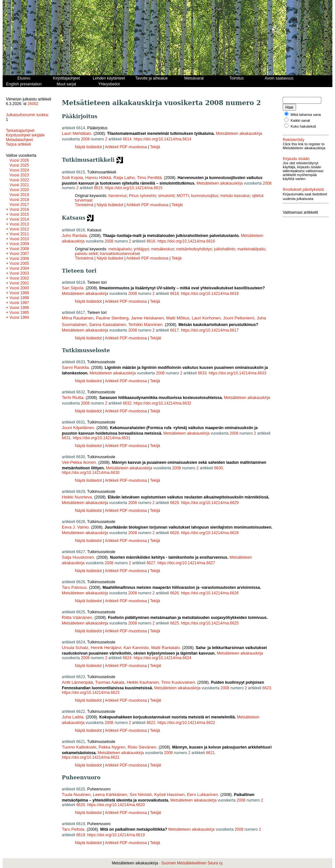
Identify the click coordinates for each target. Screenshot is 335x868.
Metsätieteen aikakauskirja (239, 134)
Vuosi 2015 (19, 214)
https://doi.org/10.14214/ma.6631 (101, 438)
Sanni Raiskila (75, 367)
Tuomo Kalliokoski (79, 747)
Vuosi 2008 (19, 249)
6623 (267, 688)
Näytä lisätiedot (89, 147)
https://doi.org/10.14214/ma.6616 (186, 241)
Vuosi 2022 (19, 180)
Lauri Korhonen (206, 318)
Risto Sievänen (142, 747)
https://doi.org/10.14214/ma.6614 (163, 139)
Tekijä (155, 147)
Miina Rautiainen (78, 318)
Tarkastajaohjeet (20, 131)
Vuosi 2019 (19, 195)
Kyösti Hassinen (169, 795)
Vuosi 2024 (19, 170)
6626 (175, 593)
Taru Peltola (73, 829)
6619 (81, 835)
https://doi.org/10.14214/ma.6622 (186, 723)
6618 (175, 294)
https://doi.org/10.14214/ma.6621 (91, 757)
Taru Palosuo (74, 587)
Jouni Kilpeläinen (78, 428)
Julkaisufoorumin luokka (27, 115)
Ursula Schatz (75, 648)
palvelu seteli (86, 254)
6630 (219, 468)
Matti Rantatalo (165, 648)
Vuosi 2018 (19, 200)
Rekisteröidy (293, 140)
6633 (202, 373)
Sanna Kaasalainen (107, 325)
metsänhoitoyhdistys (194, 249)
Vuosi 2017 (19, 205)
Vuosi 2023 (19, 175)
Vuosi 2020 (19, 190)
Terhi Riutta (73, 398)
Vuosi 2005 (19, 263)
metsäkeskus (163, 249)
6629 (175, 503)
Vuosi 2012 (19, 229)
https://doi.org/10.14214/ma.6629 (210, 503)
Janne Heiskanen (147, 318)
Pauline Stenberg (112, 318)
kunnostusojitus (205, 196)
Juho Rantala (74, 235)
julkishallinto (225, 249)
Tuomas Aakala (110, 682)
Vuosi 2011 (19, 234)
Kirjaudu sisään (296, 159)
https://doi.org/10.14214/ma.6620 (116, 805)
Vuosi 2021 (19, 185)
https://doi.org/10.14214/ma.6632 (163, 403)
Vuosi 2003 (19, 273)
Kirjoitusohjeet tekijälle (25, 135)
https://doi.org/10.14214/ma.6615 (134, 188)
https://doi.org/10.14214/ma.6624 (163, 658)
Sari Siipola (73, 288)
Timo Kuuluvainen (178, 682)
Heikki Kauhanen (143, 682)
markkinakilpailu (251, 249)
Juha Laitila (73, 717)
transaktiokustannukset (120, 254)
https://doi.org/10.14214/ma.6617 (210, 330)
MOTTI (183, 196)
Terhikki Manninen (145, 325)
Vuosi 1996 (19, 308)
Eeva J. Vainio (75, 527)
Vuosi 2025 (19, 165)
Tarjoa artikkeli (18, 144)
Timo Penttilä (149, 178)
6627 (151, 563)
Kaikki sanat (300, 120)
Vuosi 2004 (19, 268)
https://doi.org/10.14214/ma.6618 (210, 294)
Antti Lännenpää (77, 682)
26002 (33, 104)
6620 (81, 805)
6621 (210, 753)
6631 (66, 438)
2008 (85, 139)
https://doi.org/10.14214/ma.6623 (91, 693)
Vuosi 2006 (19, 259)
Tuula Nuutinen (76, 795)
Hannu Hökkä (98, 178)
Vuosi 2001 (19, 283)
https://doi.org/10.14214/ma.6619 (116, 835)
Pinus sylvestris (142, 196)
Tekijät (177, 205)
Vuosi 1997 (19, 303)
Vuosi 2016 (19, 209)
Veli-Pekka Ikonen (79, 462)
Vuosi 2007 (19, 254)
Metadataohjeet (19, 140)
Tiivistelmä (84, 205)
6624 (127, 658)
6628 (175, 533)
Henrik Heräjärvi (106, 648)
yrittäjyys (141, 249)
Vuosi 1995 (19, 313)
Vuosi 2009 (19, 244)
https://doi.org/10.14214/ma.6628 (210, 533)
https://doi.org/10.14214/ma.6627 (186, 563)
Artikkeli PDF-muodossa (126, 147)
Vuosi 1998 (19, 298)
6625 (175, 623)
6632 (127, 403)
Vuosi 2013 (19, 224)
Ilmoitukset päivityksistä (303, 190)
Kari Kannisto (136, 648)
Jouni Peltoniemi (239, 318)
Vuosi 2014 (19, 219)
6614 (127, 139)
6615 (98, 188)
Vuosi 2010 (19, 239)
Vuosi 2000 (19, 288)
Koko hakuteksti (303, 126)
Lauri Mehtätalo (77, 133)
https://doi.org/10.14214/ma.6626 (210, 593)
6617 (175, 330)
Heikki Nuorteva (77, 497)
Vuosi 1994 (19, 317)
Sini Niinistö (141, 795)
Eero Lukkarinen (203, 795)
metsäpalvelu (120, 249)
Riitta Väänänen (77, 617)
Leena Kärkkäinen (110, 795)
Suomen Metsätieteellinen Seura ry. (192, 863)
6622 (151, 723)
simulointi (166, 196)
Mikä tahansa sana (306, 115)
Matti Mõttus (178, 318)
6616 (151, 241)
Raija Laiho (124, 178)
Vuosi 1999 (19, 293)
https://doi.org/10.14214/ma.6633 (238, 373)
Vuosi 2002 (19, 278)
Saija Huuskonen (78, 557)
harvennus (117, 196)
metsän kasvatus (235, 196)
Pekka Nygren (112, 747)
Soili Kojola (72, 178)
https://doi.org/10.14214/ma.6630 (91, 473)
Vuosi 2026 (19, 160)
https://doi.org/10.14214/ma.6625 (210, 623)
